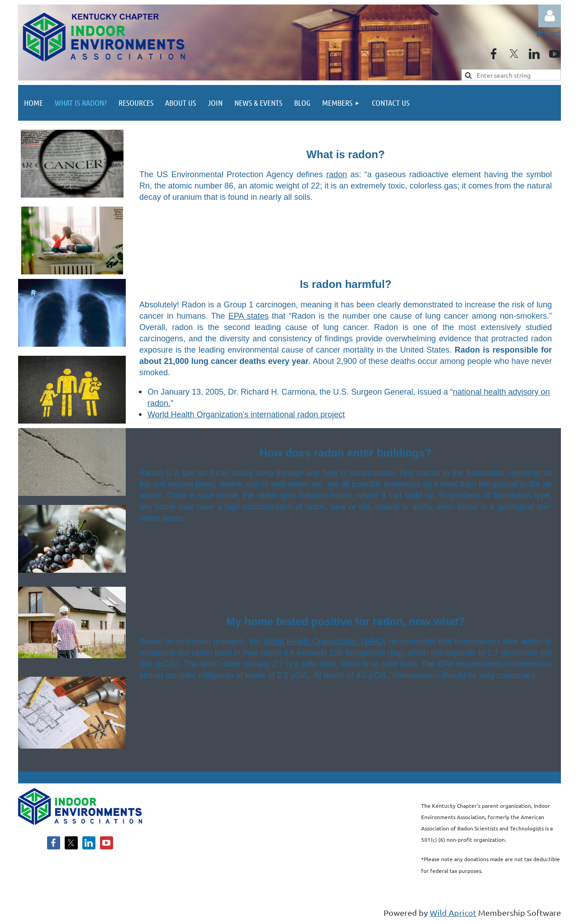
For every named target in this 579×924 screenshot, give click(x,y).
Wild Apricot (453, 912)
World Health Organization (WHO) (325, 641)
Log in (550, 16)
